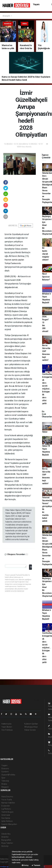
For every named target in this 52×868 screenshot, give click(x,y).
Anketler (5, 837)
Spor (3, 778)
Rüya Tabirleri (7, 843)
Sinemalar (6, 815)
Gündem (5, 772)
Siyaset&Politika (8, 775)
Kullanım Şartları (31, 724)
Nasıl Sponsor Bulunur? (46, 277)
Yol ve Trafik (7, 800)
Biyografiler (6, 840)
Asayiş (4, 784)
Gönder (31, 567)
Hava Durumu (7, 797)
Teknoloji (5, 781)
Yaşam (36, 4)
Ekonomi (5, 769)
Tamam (36, 865)
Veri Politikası (7, 730)
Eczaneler (6, 806)
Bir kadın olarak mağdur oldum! (46, 254)
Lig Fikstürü (6, 809)
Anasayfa (7, 16)
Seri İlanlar (6, 818)
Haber (45, 432)
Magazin (5, 787)
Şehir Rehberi (7, 821)
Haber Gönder (30, 730)
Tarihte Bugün (7, 812)
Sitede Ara (6, 834)
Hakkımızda (6, 724)
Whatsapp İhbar (31, 727)
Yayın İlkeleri (7, 727)
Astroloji (5, 846)
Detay (25, 865)
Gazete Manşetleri (9, 824)
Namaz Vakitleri (8, 803)
